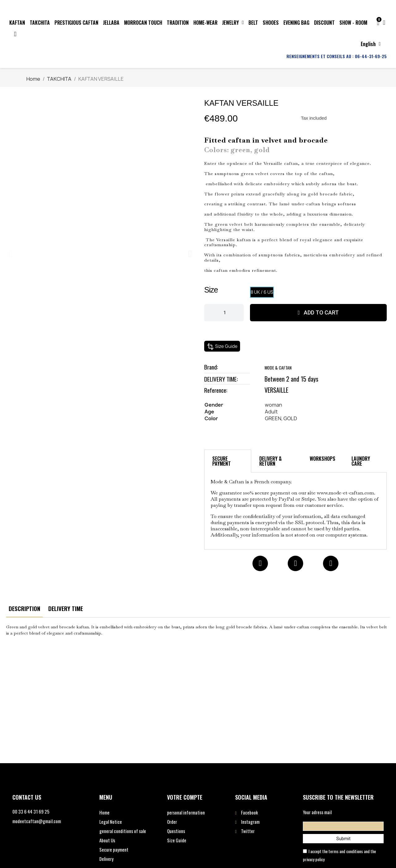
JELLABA (111, 23)
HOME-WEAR (205, 23)
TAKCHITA (40, 23)
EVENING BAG (296, 23)
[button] (11, 254)
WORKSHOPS (323, 459)
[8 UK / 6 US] (262, 292)
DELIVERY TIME (66, 608)
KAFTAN (17, 23)
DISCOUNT (324, 23)
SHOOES (271, 23)
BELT (253, 23)
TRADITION (178, 23)
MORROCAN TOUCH (143, 23)
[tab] (228, 461)
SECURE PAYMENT (222, 461)
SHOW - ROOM (353, 23)
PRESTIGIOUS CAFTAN (76, 23)
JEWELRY (233, 23)
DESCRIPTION (24, 608)
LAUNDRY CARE (361, 461)
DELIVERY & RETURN (271, 461)
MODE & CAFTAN (278, 368)
